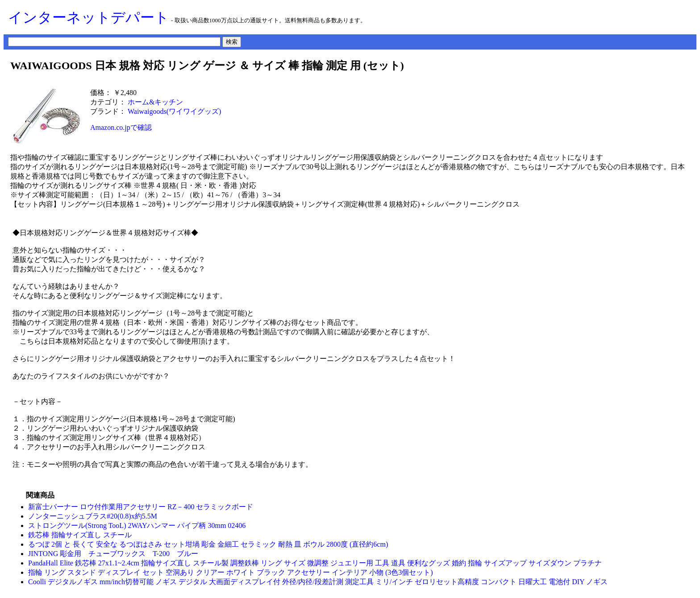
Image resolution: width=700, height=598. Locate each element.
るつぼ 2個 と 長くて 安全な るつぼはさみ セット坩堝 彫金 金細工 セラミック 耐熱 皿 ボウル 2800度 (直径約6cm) (208, 544)
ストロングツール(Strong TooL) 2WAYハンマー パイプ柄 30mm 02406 (137, 525)
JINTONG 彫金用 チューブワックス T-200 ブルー (117, 554)
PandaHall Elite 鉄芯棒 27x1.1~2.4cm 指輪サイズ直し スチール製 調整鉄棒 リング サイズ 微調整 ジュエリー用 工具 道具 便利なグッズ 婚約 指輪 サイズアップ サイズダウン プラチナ (315, 563)
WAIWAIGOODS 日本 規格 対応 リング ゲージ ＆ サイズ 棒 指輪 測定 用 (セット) (207, 66)
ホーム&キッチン (155, 102)
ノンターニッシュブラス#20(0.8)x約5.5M (93, 516)
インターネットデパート (89, 17)
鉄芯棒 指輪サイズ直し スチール (80, 535)
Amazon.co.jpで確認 (121, 127)
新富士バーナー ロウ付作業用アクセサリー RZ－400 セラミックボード (141, 507)
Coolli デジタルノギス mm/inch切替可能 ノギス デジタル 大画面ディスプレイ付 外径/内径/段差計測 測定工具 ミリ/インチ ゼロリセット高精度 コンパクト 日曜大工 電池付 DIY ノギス (318, 582)
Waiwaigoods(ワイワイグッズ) (174, 111)
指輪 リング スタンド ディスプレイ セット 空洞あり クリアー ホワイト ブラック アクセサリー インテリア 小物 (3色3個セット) (231, 572)
